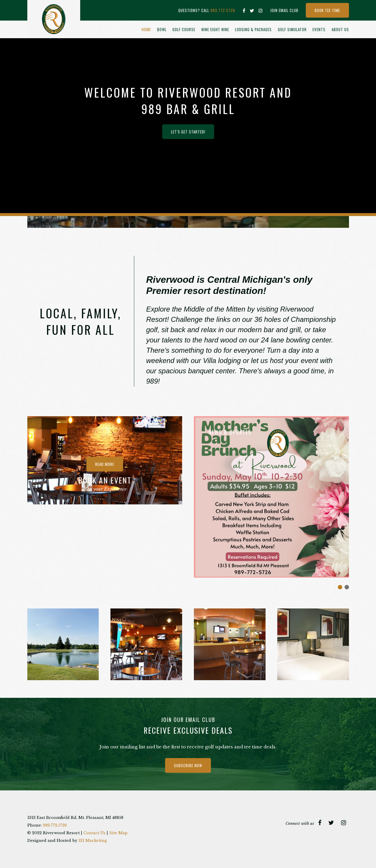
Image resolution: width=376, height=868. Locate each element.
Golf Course (184, 29)
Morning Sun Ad (340, 587)
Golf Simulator (292, 29)
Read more (105, 464)
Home (146, 29)
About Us (340, 29)
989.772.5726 (223, 10)
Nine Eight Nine (215, 29)
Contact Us (94, 833)
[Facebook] (244, 11)
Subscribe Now (188, 765)
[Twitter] (252, 11)
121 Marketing (93, 841)
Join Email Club (284, 10)
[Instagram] (261, 11)
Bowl (162, 29)
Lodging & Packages (253, 29)
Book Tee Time (327, 10)
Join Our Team (347, 587)
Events (319, 29)
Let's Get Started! (188, 132)
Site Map (118, 833)
